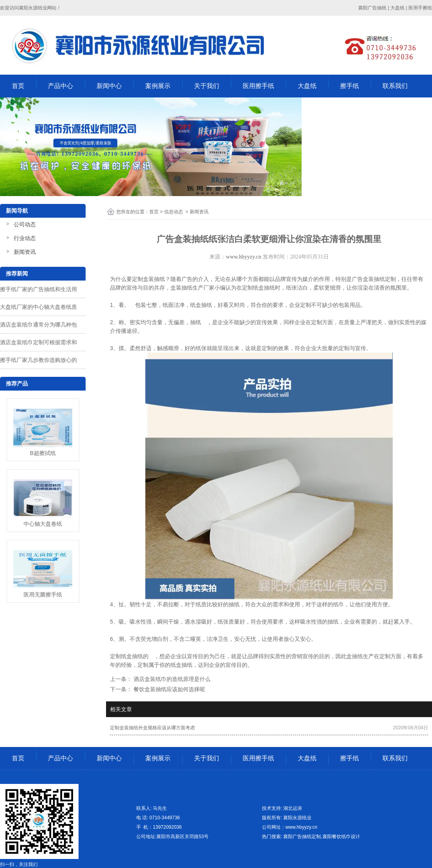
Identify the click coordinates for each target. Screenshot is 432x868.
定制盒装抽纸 (148, 279)
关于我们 (207, 86)
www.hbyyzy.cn (243, 257)
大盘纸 (307, 86)
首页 (18, 86)
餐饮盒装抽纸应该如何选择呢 (168, 689)
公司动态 (25, 224)
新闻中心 (109, 86)
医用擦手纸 (258, 86)
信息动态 (174, 212)
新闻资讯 (25, 252)
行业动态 (25, 238)
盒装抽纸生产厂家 (192, 288)
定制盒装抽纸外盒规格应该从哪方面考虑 (152, 728)
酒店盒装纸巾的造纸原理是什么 (171, 679)
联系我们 (395, 86)
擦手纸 (350, 86)
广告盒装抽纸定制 (374, 279)
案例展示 (158, 86)
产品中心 (60, 86)
